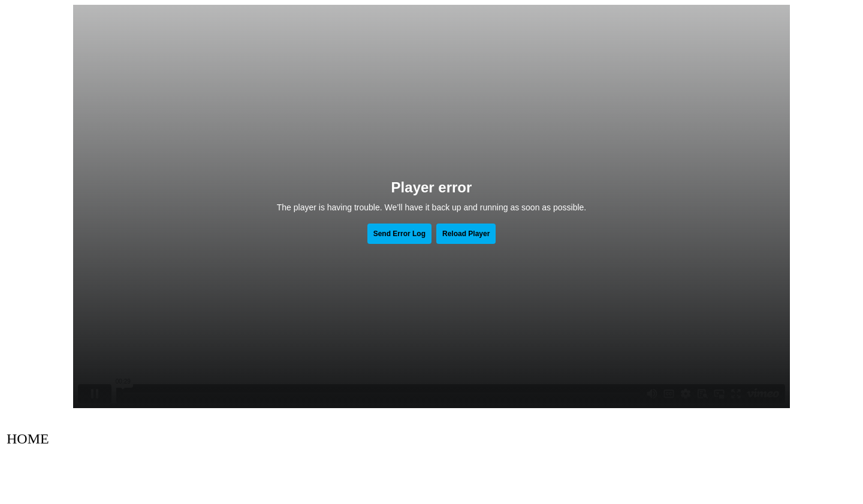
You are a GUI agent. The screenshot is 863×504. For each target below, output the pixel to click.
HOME (28, 439)
